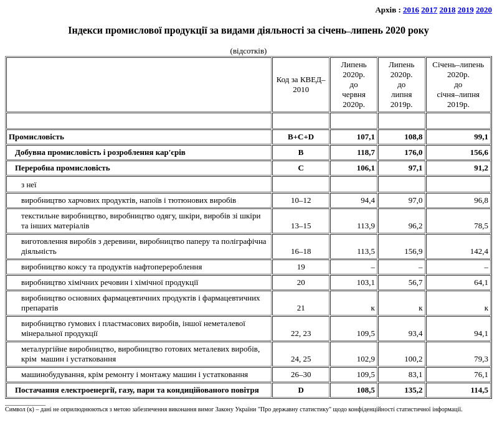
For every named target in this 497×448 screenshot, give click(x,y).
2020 (484, 10)
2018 (448, 10)
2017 (429, 10)
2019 (466, 10)
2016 (411, 10)
